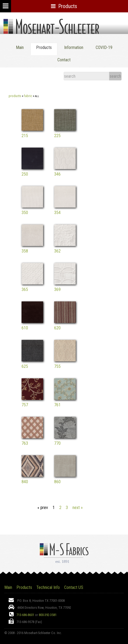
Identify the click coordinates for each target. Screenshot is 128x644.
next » (78, 508)
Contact (64, 60)
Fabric (28, 96)
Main (20, 47)
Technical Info (48, 587)
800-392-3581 (48, 615)
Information (74, 47)
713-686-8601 (25, 615)
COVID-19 (104, 47)
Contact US (74, 587)
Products (15, 96)
